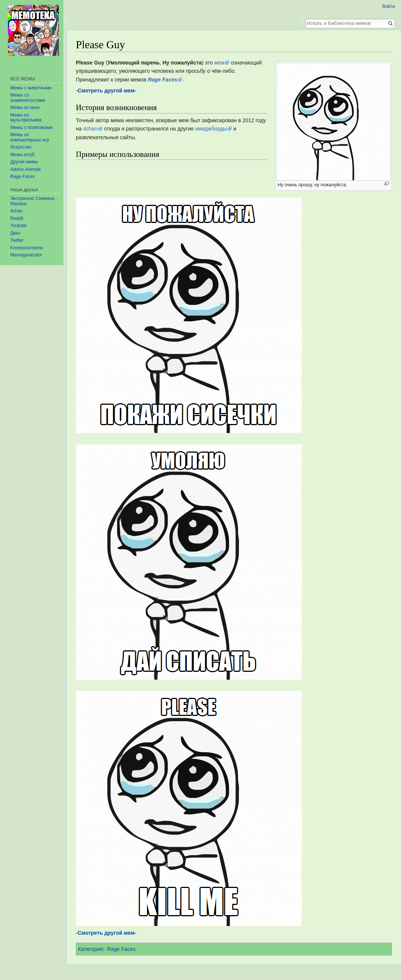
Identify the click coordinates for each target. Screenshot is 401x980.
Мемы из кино (25, 108)
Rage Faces (121, 949)
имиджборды (211, 129)
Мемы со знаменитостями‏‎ (28, 98)
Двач (15, 233)
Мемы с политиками (31, 127)
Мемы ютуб (22, 155)
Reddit (17, 218)
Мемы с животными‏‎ (31, 88)
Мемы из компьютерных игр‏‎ (30, 137)
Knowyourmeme (27, 248)
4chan (90, 129)
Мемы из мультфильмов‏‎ (26, 118)
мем (219, 63)
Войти (389, 6)
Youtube (18, 226)
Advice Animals (25, 169)
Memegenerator (26, 255)
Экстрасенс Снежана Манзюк (32, 201)
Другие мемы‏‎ (24, 162)
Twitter (17, 240)
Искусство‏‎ (21, 147)
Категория (90, 949)
